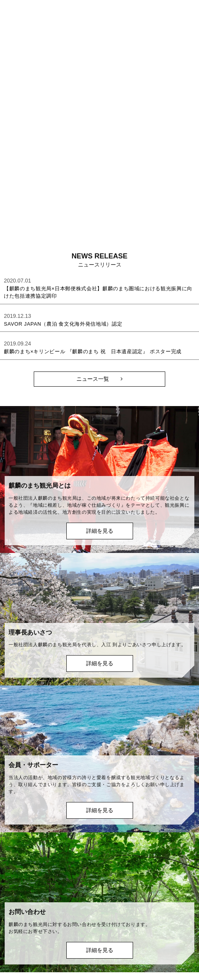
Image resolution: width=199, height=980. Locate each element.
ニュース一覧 (93, 379)
